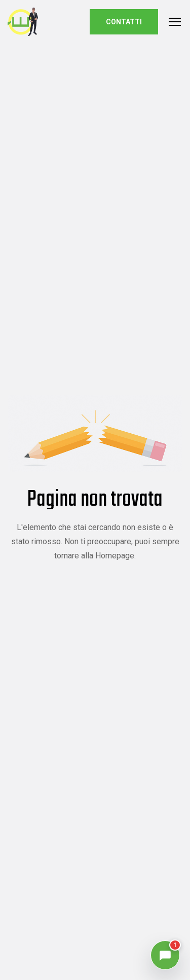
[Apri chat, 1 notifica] (165, 955)
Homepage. (116, 556)
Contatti (124, 22)
